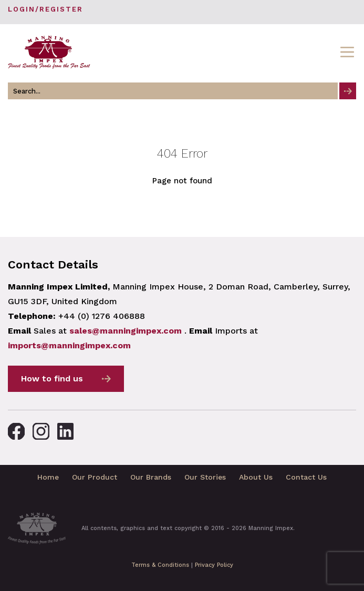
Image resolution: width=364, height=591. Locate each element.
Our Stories (205, 477)
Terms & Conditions (160, 565)
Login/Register (45, 9)
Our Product (95, 477)
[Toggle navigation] (347, 52)
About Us (256, 477)
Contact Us (306, 477)
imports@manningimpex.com (69, 345)
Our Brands (151, 477)
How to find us (52, 379)
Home (48, 477)
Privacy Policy (214, 565)
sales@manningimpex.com (126, 331)
